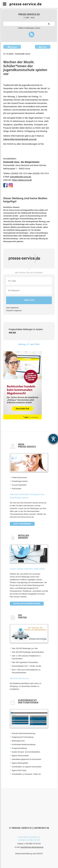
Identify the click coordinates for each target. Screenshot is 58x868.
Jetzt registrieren (12, 308)
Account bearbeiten (19, 485)
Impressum (41, 828)
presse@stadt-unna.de (21, 177)
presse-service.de (29, 14)
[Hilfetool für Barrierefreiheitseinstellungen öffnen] (53, 439)
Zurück (12, 47)
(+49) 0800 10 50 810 (32, 844)
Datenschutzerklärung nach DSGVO (29, 854)
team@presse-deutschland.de (32, 847)
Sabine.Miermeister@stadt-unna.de (20, 139)
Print (43, 47)
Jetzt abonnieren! (22, 524)
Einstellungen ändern (20, 481)
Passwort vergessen (14, 311)
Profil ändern (17, 489)
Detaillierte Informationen (27, 604)
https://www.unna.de (22, 180)
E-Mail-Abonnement (19, 478)
